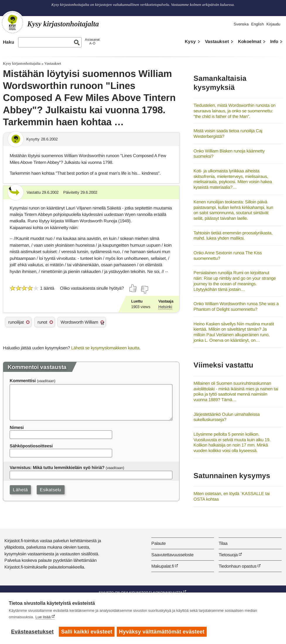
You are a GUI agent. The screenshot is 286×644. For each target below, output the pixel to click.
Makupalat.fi (163, 566)
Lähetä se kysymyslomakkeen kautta (105, 348)
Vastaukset (217, 41)
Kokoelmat (250, 41)
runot (42, 322)
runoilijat (16, 322)
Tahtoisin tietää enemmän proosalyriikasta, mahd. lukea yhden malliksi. (233, 236)
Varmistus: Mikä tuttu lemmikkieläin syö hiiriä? (57, 467)
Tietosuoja (228, 555)
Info (274, 41)
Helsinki (165, 307)
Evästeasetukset (32, 632)
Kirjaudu (273, 24)
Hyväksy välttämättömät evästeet (162, 632)
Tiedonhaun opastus (238, 566)
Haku (8, 42)
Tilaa (223, 543)
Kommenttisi (23, 381)
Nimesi (17, 427)
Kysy (190, 41)
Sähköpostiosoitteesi (31, 446)
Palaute (159, 543)
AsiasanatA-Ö (92, 41)
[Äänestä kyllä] (133, 288)
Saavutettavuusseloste (172, 555)
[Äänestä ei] (144, 290)
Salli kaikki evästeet (87, 632)
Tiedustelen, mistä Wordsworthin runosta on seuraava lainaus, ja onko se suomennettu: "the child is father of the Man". (234, 111)
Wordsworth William (79, 322)
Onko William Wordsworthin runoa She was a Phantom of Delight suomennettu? (236, 306)
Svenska (241, 24)
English (257, 24)
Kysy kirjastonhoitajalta (22, 63)
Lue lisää (43, 618)
